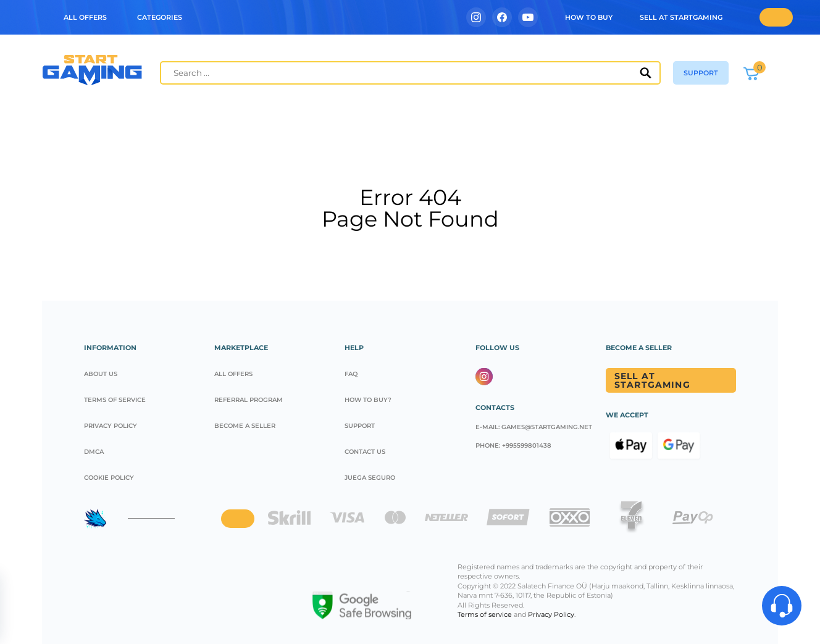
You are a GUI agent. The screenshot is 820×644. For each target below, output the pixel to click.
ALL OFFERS (85, 17)
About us (101, 374)
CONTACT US (365, 452)
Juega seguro (370, 478)
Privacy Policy (111, 426)
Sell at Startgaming (652, 380)
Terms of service (115, 400)
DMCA (94, 452)
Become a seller (245, 426)
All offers (233, 374)
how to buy (589, 18)
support (701, 73)
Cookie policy (109, 478)
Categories (160, 17)
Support (360, 426)
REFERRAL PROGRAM (249, 400)
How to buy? (368, 400)
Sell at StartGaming (681, 18)
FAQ (351, 374)
